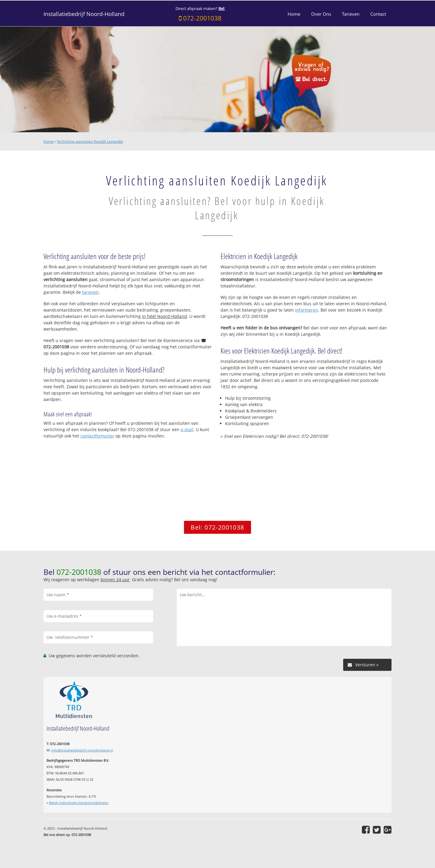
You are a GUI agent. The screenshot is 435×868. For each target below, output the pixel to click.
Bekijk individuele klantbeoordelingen (79, 803)
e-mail (187, 429)
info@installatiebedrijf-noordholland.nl (82, 750)
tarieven (90, 292)
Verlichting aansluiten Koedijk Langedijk (90, 141)
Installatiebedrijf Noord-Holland (84, 14)
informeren (307, 310)
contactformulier (97, 436)
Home (49, 141)
